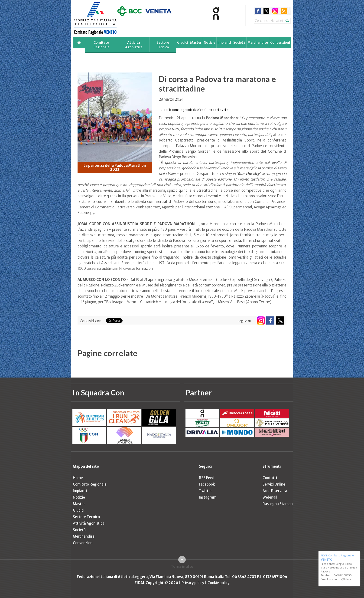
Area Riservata (275, 491)
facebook (258, 11)
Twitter (205, 491)
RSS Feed (207, 478)
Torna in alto (182, 567)
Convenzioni (280, 43)
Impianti (224, 43)
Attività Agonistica (134, 45)
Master (196, 43)
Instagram (208, 497)
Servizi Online (274, 484)
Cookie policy (218, 583)
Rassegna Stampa (278, 504)
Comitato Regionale (101, 45)
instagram (275, 11)
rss (284, 11)
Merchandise (258, 43)
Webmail (270, 497)
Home (78, 478)
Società (239, 43)
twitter (266, 11)
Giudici (182, 43)
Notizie (210, 43)
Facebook (207, 484)
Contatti (270, 478)
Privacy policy (193, 583)
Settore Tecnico (163, 45)
